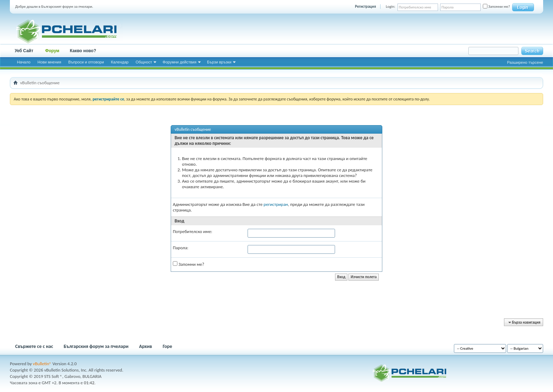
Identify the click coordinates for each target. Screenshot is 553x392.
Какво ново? (83, 51)
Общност (144, 62)
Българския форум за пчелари (96, 346)
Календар (120, 62)
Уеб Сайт (24, 51)
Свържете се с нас (34, 346)
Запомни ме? (496, 7)
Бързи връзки (219, 62)
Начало (24, 62)
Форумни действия (180, 62)
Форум (52, 51)
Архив (145, 346)
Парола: (181, 248)
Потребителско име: (193, 231)
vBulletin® (42, 364)
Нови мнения (49, 62)
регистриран (276, 204)
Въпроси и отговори (86, 62)
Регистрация (366, 7)
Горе (167, 346)
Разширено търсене (525, 62)
